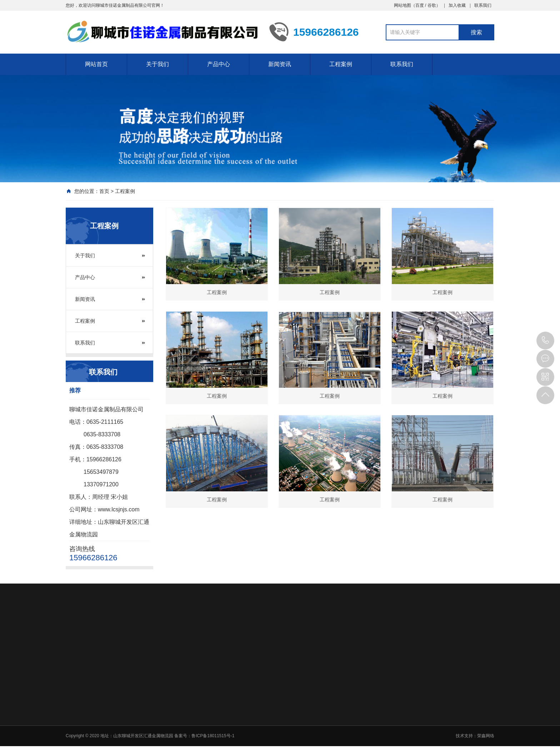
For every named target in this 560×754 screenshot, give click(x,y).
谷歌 (432, 5)
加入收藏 (457, 5)
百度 (420, 5)
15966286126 (545, 341)
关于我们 (157, 64)
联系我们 (483, 5)
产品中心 (219, 64)
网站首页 (96, 64)
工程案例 (341, 64)
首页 (104, 191)
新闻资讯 (280, 64)
